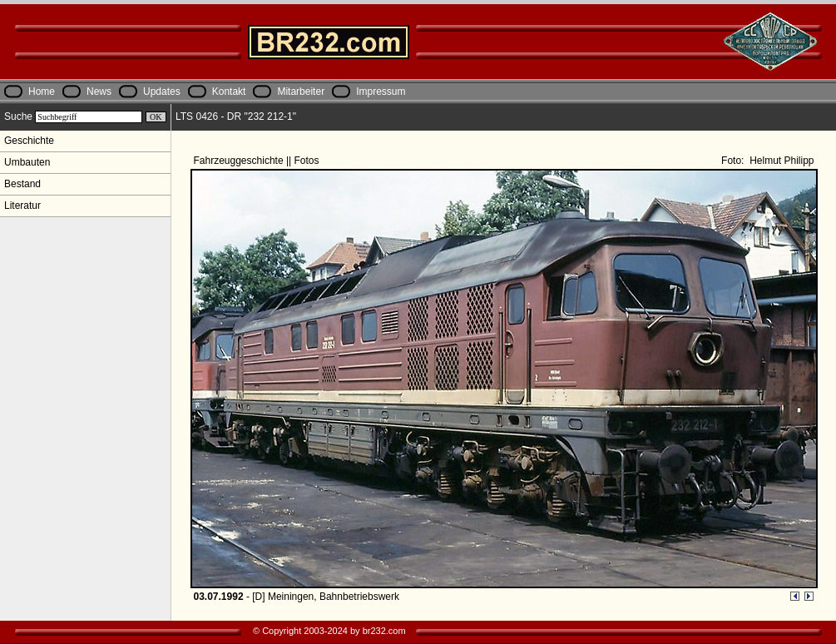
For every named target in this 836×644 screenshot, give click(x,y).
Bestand (22, 184)
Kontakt (229, 92)
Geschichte (29, 141)
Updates (162, 92)
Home (42, 92)
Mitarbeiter (301, 92)
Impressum (381, 92)
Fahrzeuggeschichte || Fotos (258, 161)
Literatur (22, 206)
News (99, 92)
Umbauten (27, 162)
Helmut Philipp (781, 161)
